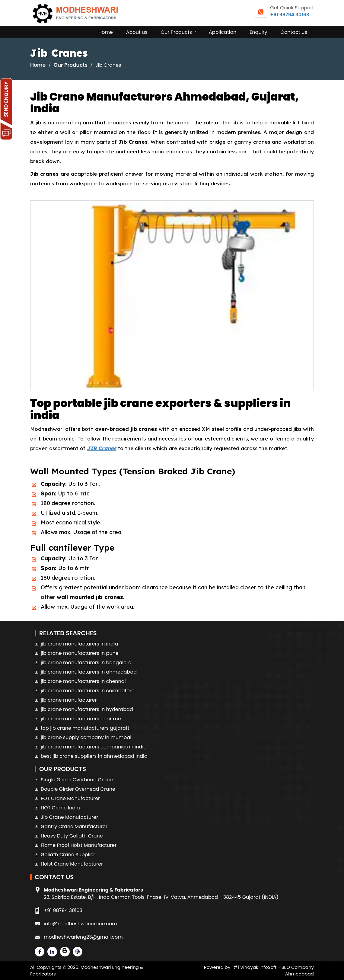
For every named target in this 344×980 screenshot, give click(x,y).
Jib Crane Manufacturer (69, 817)
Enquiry (258, 32)
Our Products (178, 32)
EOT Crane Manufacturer (70, 798)
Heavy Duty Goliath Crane (72, 836)
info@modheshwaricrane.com (80, 924)
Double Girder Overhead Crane (78, 789)
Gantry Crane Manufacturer (74, 826)
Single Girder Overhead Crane (77, 780)
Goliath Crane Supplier (68, 855)
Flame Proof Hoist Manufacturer (79, 845)
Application (223, 32)
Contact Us (294, 32)
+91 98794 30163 (290, 15)
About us (137, 32)
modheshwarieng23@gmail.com (83, 937)
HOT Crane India (60, 808)
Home (106, 32)
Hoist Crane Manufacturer (72, 864)
